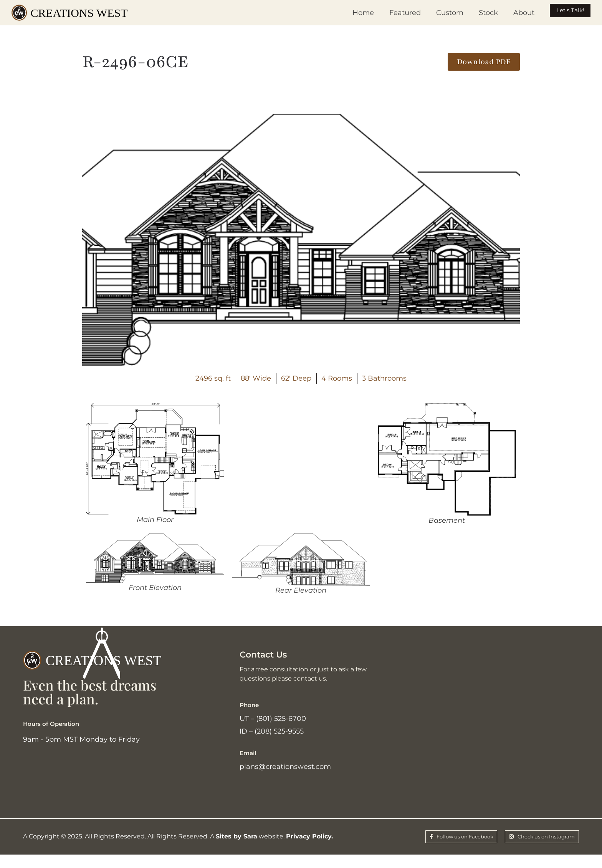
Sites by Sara (237, 848)
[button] (484, 62)
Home (347, 13)
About (508, 13)
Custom (434, 13)
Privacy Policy (309, 848)
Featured (389, 13)
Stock (472, 13)
